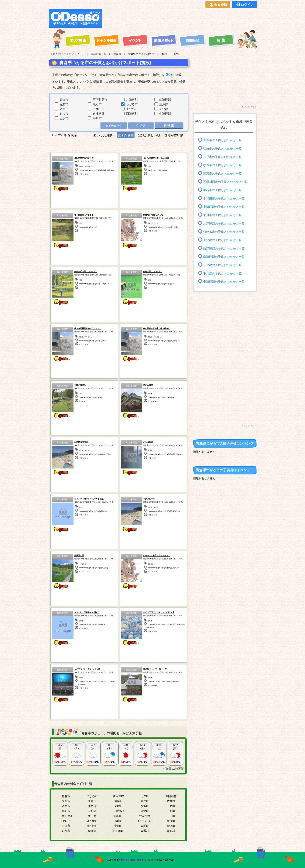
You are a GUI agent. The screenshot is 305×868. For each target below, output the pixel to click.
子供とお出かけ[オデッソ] (135, 860)
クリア (141, 126)
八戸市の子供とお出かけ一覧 (222, 157)
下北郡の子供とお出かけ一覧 (222, 273)
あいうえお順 (103, 135)
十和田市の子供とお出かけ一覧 (224, 198)
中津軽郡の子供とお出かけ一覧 (224, 282)
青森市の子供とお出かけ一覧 (222, 140)
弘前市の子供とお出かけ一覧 (222, 148)
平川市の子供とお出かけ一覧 (222, 215)
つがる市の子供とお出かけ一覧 (224, 232)
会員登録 (218, 5)
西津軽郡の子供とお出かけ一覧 (224, 248)
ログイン (244, 5)
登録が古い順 (174, 135)
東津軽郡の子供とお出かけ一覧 (224, 207)
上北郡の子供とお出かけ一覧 (222, 240)
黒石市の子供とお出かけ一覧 (222, 190)
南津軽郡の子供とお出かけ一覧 (224, 257)
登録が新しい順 (149, 135)
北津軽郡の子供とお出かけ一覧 (224, 223)
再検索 (169, 125)
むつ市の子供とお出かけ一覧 (222, 165)
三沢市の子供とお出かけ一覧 (222, 173)
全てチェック (114, 126)
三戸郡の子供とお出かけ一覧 (222, 265)
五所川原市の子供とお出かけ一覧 (225, 182)
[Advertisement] (180, 18)
